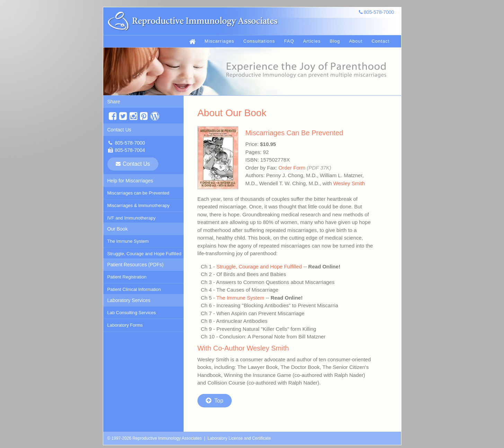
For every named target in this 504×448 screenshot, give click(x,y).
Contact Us (119, 130)
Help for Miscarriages (130, 181)
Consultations (259, 41)
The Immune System (128, 241)
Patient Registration (127, 277)
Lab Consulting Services (132, 313)
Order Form (292, 168)
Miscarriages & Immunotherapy (139, 205)
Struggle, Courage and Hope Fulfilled (144, 254)
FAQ (289, 41)
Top (215, 400)
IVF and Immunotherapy (131, 218)
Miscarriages (220, 41)
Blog (335, 41)
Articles (312, 41)
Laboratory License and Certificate (239, 438)
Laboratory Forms (125, 325)
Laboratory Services (129, 300)
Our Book (118, 229)
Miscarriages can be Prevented (138, 193)
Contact (381, 41)
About (356, 41)
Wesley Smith (349, 183)
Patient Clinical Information (134, 289)
